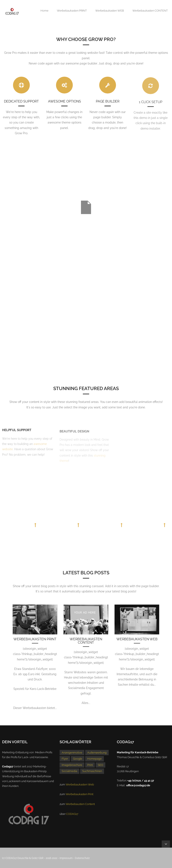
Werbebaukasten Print (35, 639)
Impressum (66, 858)
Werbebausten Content (80, 804)
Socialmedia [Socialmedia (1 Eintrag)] (69, 771)
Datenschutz (82, 858)
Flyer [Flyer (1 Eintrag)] (65, 759)
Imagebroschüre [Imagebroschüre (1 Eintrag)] (72, 765)
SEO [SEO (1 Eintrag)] (100, 765)
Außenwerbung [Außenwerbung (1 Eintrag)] (97, 753)
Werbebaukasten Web (137, 639)
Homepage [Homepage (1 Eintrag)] (94, 759)
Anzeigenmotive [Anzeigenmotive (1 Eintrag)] (72, 753)
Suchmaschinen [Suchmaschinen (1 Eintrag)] (92, 771)
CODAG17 (72, 814)
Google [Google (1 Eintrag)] (78, 759)
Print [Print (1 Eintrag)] (90, 765)
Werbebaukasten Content (86, 641)
